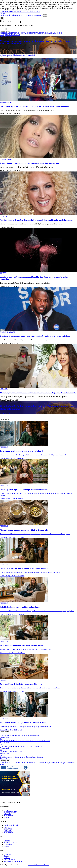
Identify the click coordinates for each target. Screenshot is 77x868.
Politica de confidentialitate (13, 861)
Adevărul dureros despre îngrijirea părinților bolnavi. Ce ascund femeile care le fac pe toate (37, 220)
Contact (7, 856)
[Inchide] (2, 18)
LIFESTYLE (36, 12)
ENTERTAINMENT (18, 12)
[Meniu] (46, 16)
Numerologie (30, 55)
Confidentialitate (33, 865)
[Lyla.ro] (2, 14)
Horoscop (7, 841)
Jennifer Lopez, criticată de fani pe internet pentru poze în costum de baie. (30, 163)
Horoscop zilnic (6, 55)
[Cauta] (44, 16)
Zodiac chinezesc (19, 55)
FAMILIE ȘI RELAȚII (21, 15)
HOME (2, 12)
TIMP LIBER (8, 816)
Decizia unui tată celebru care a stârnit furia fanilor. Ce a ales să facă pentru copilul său (35, 336)
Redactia (7, 858)
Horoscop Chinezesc (11, 843)
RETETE (32, 15)
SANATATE (39, 15)
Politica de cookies (10, 860)
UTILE (6, 846)
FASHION (28, 12)
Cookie (41, 865)
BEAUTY (8, 12)
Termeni (47, 865)
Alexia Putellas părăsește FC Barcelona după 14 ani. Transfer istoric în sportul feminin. (35, 106)
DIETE (6, 827)
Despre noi (8, 854)
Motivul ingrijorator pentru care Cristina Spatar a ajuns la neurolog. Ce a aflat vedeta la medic (38, 393)
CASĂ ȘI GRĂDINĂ (7, 15)
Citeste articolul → (6, 413)
